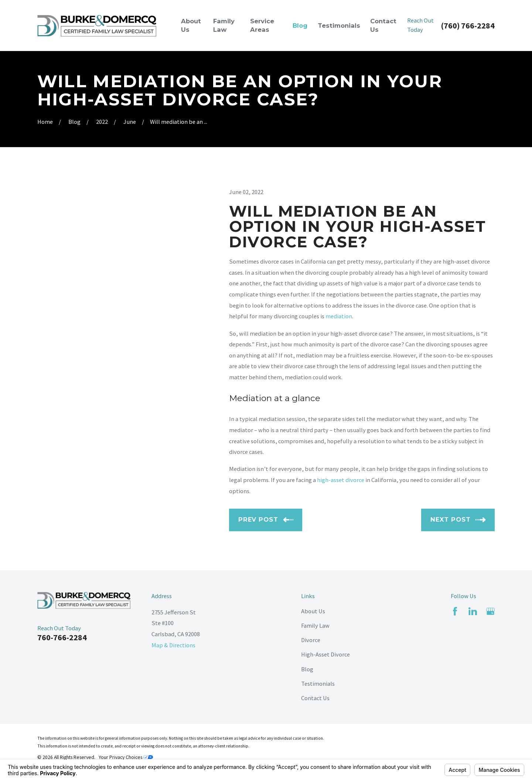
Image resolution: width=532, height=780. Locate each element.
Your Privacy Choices (126, 757)
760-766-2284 (62, 637)
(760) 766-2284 (468, 26)
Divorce (311, 640)
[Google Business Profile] (490, 611)
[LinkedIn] (473, 611)
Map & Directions (173, 645)
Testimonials (318, 684)
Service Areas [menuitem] (262, 25)
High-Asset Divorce (325, 654)
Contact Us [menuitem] (383, 25)
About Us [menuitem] (191, 25)
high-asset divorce (341, 480)
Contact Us (315, 698)
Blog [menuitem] (300, 26)
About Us (313, 611)
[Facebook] (455, 611)
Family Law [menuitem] (224, 25)
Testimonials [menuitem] (339, 26)
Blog (307, 669)
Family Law (315, 625)
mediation (339, 316)
